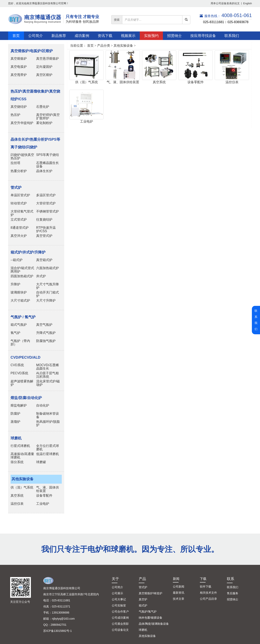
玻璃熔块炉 (19, 292)
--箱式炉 (17, 260)
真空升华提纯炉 (22, 123)
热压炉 (15, 115)
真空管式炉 (44, 236)
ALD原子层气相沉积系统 (47, 375)
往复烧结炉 (44, 220)
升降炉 (15, 284)
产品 (142, 579)
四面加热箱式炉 (22, 276)
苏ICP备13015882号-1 (57, 631)
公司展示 (117, 593)
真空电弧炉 (19, 67)
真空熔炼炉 (19, 59)
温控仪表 (17, 504)
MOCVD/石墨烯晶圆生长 (48, 367)
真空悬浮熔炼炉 (48, 59)
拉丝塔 (15, 163)
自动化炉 (43, 405)
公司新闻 (179, 587)
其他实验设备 (123, 46)
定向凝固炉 (44, 67)
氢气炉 (15, 333)
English (248, 3)
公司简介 (117, 587)
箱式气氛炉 (19, 325)
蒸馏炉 (15, 422)
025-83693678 (238, 22)
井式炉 (41, 276)
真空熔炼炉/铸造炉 (151, 593)
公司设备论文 (120, 630)
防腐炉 (15, 414)
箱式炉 (143, 605)
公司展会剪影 (120, 624)
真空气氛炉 (44, 325)
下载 (203, 579)
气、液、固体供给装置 (123, 82)
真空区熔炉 (44, 75)
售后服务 (233, 593)
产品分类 (104, 46)
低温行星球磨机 (48, 454)
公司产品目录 (208, 599)
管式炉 (143, 587)
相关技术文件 (208, 593)
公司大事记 (119, 599)
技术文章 (179, 599)
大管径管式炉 (46, 203)
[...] (152, 20)
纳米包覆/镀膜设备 (151, 618)
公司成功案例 (120, 618)
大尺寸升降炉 (46, 300)
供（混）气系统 (22, 487)
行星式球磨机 (20, 446)
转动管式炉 (19, 203)
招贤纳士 (233, 599)
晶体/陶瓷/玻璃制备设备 (154, 624)
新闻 (176, 579)
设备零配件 (44, 496)
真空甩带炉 (19, 75)
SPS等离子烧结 (48, 155)
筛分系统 (17, 462)
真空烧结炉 (19, 107)
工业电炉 (43, 504)
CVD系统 (17, 365)
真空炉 (143, 599)
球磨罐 (41, 462)
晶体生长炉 (44, 171)
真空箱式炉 (44, 260)
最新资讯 (179, 593)
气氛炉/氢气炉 (148, 612)
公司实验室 (119, 605)
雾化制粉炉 (44, 123)
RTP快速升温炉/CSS (46, 229)
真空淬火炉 (19, 236)
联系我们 (233, 587)
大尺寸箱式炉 (20, 300)
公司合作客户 (120, 612)
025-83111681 (214, 22)
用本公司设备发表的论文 (225, 3)
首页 (90, 46)
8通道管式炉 (20, 228)
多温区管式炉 (46, 195)
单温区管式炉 (20, 195)
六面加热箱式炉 (48, 268)
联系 (231, 579)
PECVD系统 (19, 373)
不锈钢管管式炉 (48, 211)
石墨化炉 (43, 107)
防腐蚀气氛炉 (46, 341)
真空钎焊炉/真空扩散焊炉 (48, 117)
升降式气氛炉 (46, 333)
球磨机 (143, 630)
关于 (115, 579)
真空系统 (17, 496)
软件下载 (206, 587)
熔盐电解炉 (19, 405)
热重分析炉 (19, 171)
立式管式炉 (19, 220)
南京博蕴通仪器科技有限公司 (62, 588)
